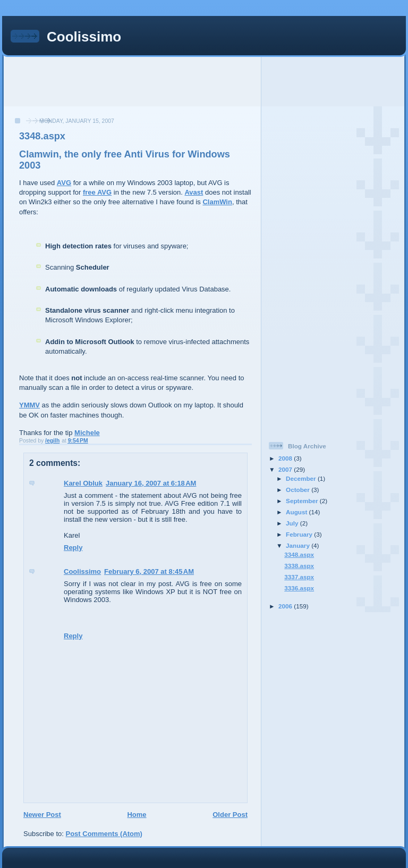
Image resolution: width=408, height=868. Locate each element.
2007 (286, 469)
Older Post (230, 815)
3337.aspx (299, 577)
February (300, 534)
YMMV (29, 405)
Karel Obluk (83, 483)
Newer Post (42, 815)
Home (137, 815)
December (302, 478)
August (297, 512)
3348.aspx (299, 554)
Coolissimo (84, 37)
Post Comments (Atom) (104, 834)
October (299, 490)
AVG (64, 183)
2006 (286, 606)
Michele (87, 433)
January (299, 545)
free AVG (97, 192)
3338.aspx (299, 566)
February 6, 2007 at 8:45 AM (149, 571)
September (303, 501)
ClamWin (217, 202)
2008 (286, 458)
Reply (73, 548)
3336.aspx (299, 588)
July (293, 523)
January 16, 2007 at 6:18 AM (151, 483)
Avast (194, 192)
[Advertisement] (204, 81)
